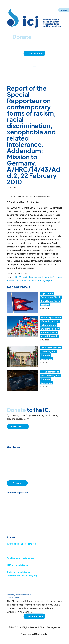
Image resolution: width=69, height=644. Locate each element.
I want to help (34, 53)
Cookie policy (42, 634)
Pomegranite (54, 627)
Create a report (34, 616)
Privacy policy (27, 634)
